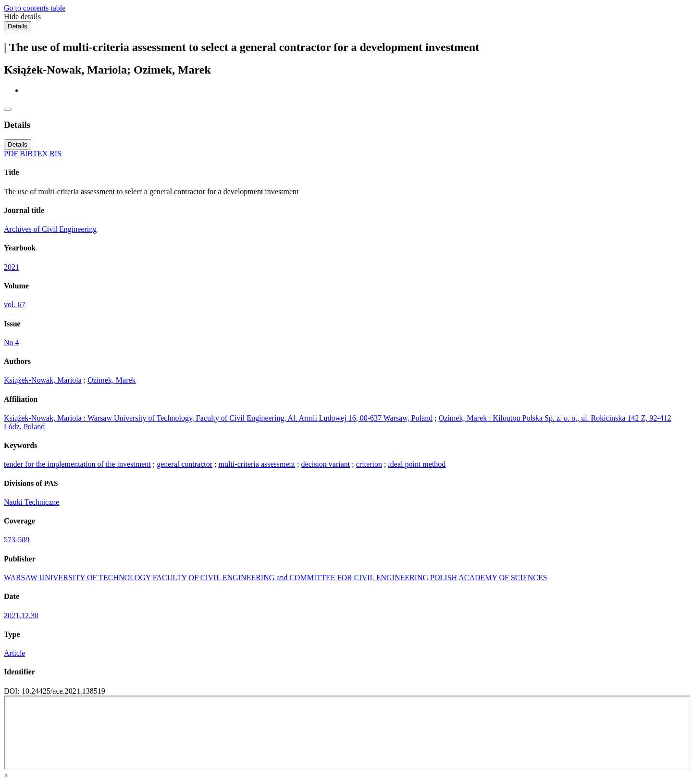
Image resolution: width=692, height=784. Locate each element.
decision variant (326, 464)
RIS (56, 154)
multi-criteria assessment (257, 464)
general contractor (185, 464)
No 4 (12, 342)
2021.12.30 (21, 616)
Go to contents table (35, 8)
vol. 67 (14, 305)
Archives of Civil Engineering (50, 229)
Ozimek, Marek (111, 380)
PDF (12, 154)
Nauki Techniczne (31, 502)
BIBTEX (35, 154)
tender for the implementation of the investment (77, 464)
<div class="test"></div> (347, 733)
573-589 (17, 540)
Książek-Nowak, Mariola (43, 380)
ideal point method (417, 464)
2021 (12, 267)
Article (14, 653)
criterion (369, 464)
